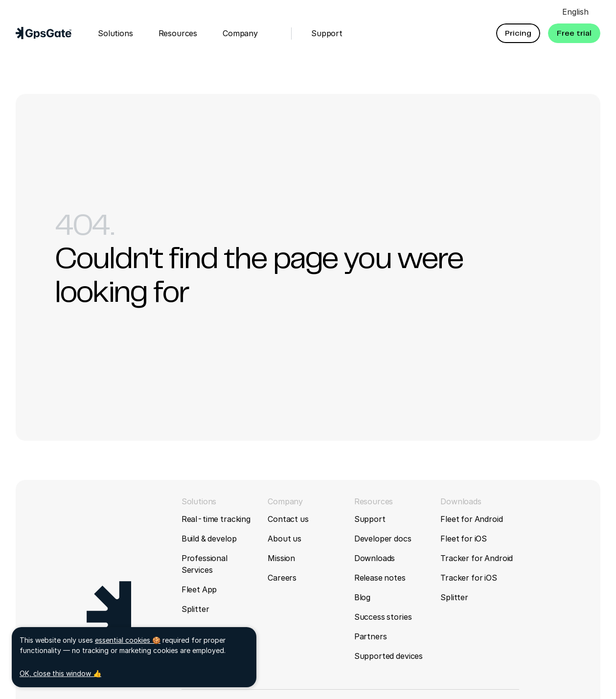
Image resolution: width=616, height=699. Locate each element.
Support (370, 519)
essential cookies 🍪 (128, 640)
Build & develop (209, 539)
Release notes (380, 578)
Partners (371, 636)
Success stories (383, 617)
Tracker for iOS (469, 578)
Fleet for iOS (464, 539)
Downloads (375, 558)
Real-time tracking (216, 519)
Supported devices (388, 656)
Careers (282, 578)
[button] (518, 33)
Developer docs (383, 539)
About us (285, 539)
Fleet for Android (471, 519)
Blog (362, 597)
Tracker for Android (477, 558)
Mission (281, 558)
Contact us (288, 519)
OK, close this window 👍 (60, 673)
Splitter (195, 609)
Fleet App (199, 589)
